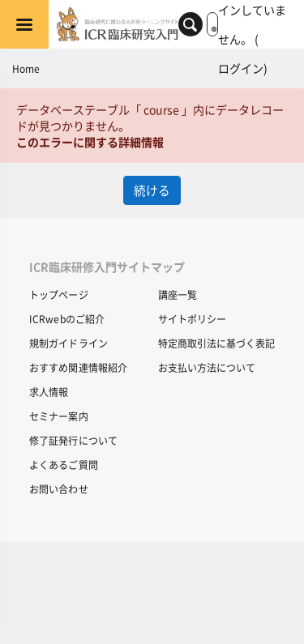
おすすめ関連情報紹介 (78, 367)
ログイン (241, 68)
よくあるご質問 (64, 465)
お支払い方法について (207, 367)
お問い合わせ (59, 489)
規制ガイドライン (69, 343)
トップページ (59, 294)
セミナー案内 (59, 416)
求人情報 (49, 392)
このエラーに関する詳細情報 (90, 142)
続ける (152, 190)
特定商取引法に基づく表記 (216, 343)
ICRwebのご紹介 (67, 319)
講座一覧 (178, 294)
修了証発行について (73, 440)
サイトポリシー (192, 319)
